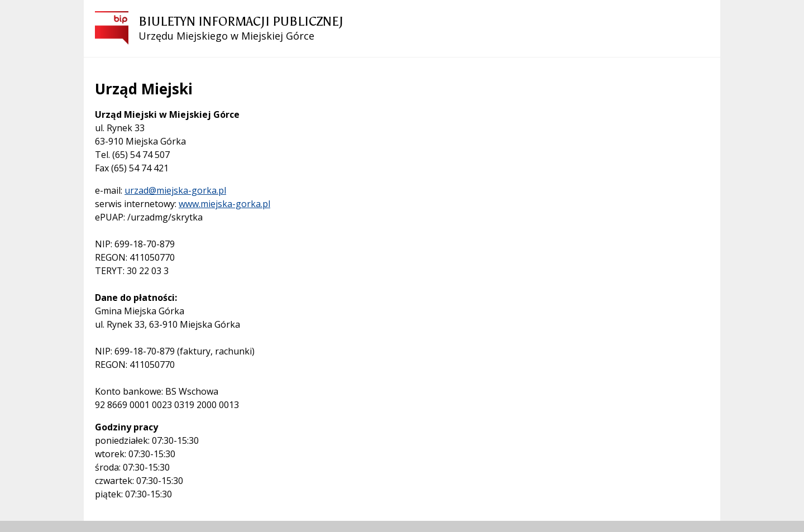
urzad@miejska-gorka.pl (175, 190)
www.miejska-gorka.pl (224, 204)
